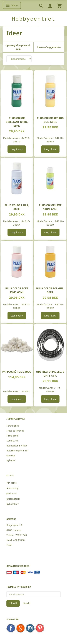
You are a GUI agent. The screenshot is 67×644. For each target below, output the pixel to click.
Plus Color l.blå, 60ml (17, 207)
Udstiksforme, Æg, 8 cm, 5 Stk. (50, 373)
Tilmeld (13, 603)
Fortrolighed (13, 426)
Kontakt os (12, 441)
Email (9, 545)
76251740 (21, 535)
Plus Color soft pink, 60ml (17, 290)
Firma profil (12, 436)
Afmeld (26, 603)
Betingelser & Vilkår (17, 445)
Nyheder (11, 460)
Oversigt (11, 455)
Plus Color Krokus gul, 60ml (50, 120)
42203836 (19, 540)
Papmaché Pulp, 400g (17, 372)
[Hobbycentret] (33, 19)
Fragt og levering (15, 431)
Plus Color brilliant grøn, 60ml (17, 122)
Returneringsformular (17, 450)
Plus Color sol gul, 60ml (50, 290)
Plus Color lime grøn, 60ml (50, 207)
